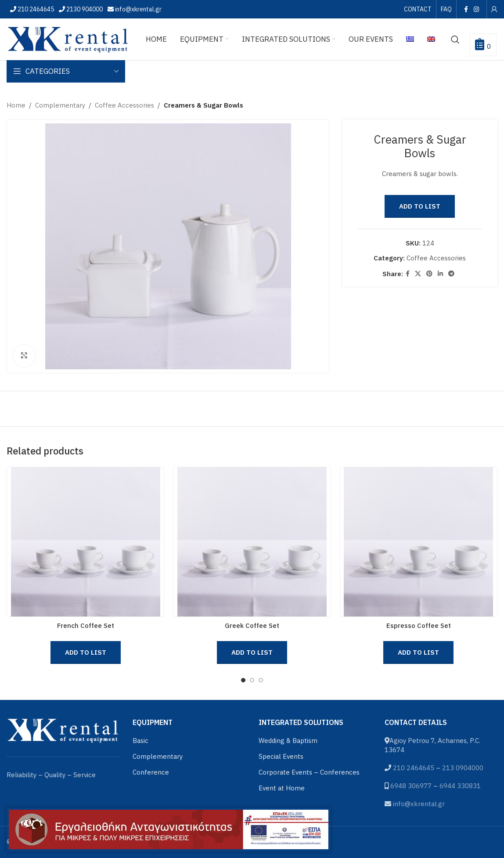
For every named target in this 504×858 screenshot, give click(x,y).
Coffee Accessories (124, 105)
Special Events (281, 756)
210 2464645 (35, 9)
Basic (140, 741)
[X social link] (418, 274)
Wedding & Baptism (288, 741)
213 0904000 (463, 768)
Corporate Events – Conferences (309, 772)
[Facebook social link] (466, 9)
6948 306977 (411, 786)
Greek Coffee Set (252, 625)
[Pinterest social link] (430, 274)
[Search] (455, 40)
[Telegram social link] (452, 274)
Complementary (60, 105)
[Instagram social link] (477, 9)
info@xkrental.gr (138, 9)
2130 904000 (84, 9)
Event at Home (282, 788)
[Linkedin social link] (441, 274)
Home (16, 105)
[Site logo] (68, 38)
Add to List (420, 206)
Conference (151, 772)
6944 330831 (460, 786)
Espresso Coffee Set (419, 625)
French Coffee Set (86, 625)
